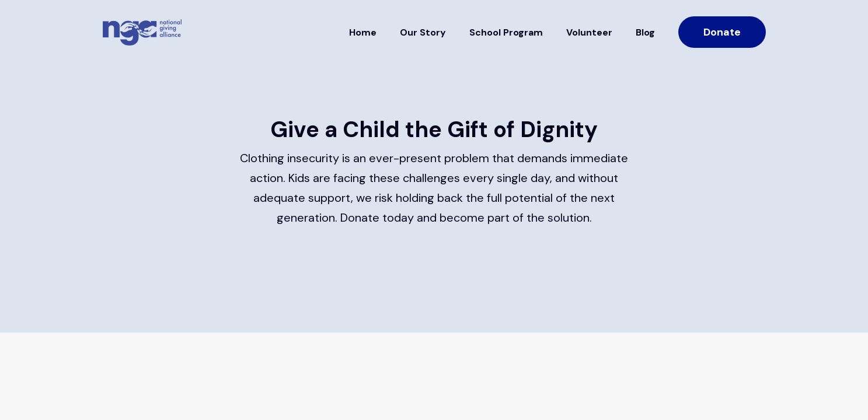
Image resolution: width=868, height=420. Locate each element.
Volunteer (589, 32)
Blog (645, 32)
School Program (506, 32)
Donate (722, 32)
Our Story (423, 32)
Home (363, 32)
